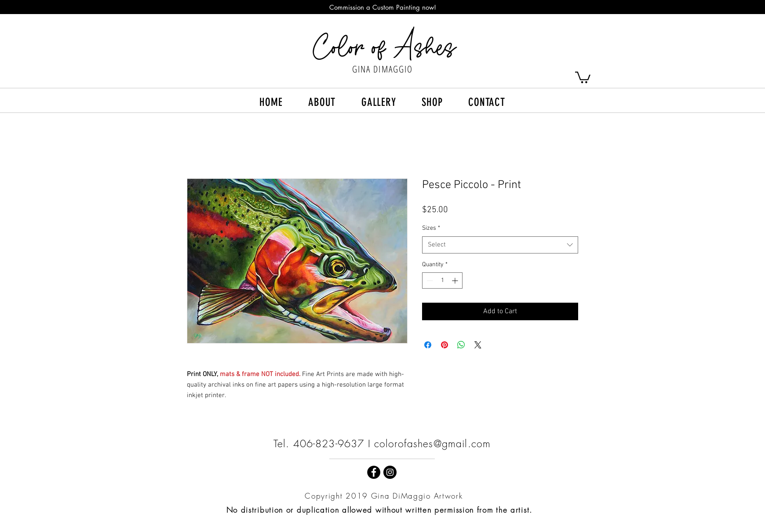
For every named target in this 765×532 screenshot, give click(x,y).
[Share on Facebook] (428, 345)
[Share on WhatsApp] (461, 345)
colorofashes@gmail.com (432, 443)
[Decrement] (429, 280)
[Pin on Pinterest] (444, 345)
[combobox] (500, 245)
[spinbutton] (442, 280)
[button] (583, 77)
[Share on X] (478, 345)
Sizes (431, 228)
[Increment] (456, 280)
